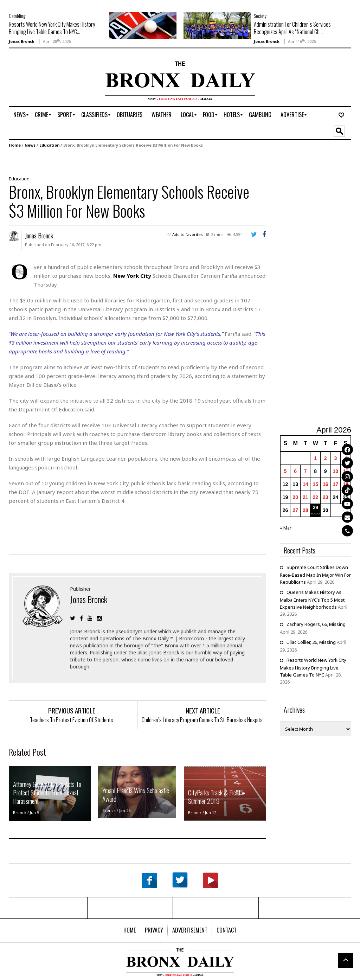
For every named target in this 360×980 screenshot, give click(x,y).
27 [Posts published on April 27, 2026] (295, 510)
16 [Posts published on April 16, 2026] (326, 484)
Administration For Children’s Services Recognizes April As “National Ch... (292, 28)
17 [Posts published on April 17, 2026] (335, 484)
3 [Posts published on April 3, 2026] (335, 458)
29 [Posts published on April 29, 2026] (315, 507)
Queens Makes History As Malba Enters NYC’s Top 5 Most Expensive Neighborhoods (312, 600)
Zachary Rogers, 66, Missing (316, 624)
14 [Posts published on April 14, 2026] (306, 484)
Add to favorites (188, 234)
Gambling (17, 16)
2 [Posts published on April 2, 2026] (326, 458)
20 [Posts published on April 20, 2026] (295, 497)
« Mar (286, 528)
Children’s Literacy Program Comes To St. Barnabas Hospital (203, 720)
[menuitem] (20, 115)
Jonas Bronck (22, 41)
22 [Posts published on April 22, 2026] (315, 497)
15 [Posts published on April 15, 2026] (315, 484)
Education (49, 145)
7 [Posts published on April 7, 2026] (306, 471)
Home (15, 145)
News (30, 145)
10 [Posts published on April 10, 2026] (335, 471)
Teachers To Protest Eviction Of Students (72, 720)
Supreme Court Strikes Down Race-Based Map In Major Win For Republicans (315, 575)
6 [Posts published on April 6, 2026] (295, 471)
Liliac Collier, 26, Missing (311, 642)
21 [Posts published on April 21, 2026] (306, 497)
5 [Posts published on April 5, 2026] (285, 471)
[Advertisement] (50, 83)
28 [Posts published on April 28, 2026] (306, 510)
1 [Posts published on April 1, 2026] (315, 458)
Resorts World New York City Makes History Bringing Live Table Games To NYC (313, 667)
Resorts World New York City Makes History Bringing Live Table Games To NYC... (52, 28)
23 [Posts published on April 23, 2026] (326, 497)
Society (260, 16)
